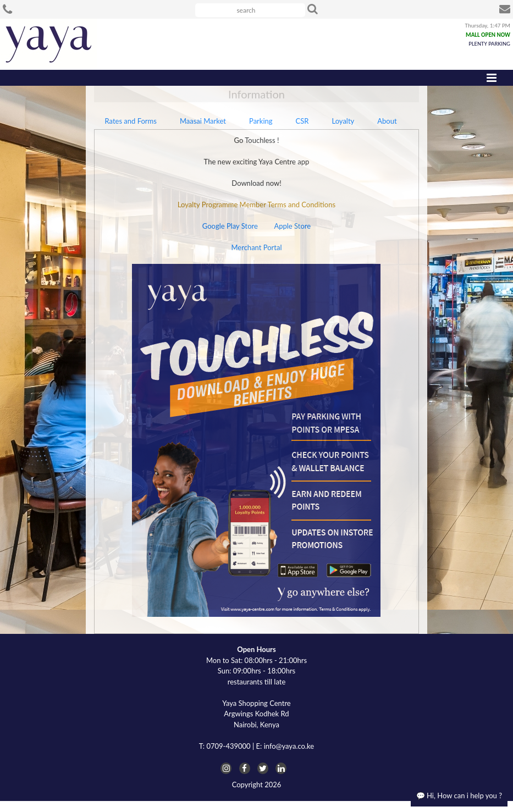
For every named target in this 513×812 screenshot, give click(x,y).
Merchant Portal (256, 247)
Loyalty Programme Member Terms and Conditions (256, 205)
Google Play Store (230, 226)
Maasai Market (203, 121)
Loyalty (343, 121)
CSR (302, 121)
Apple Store (292, 226)
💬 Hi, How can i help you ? (459, 796)
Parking (261, 121)
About (387, 121)
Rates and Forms (131, 121)
